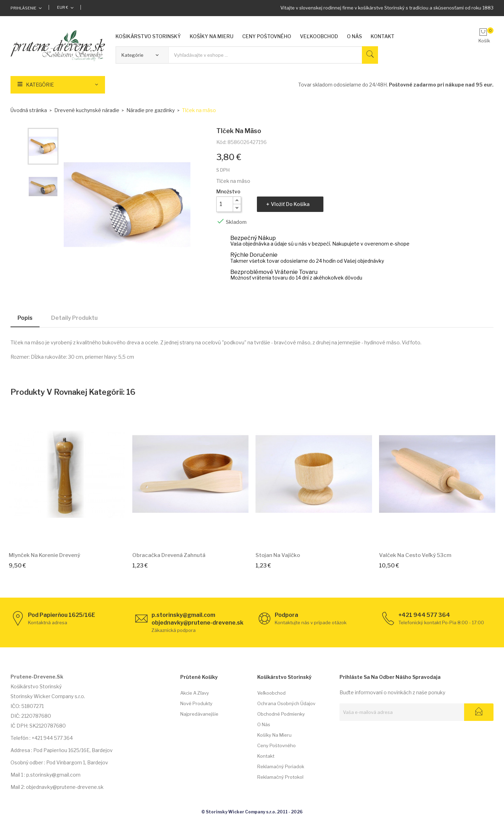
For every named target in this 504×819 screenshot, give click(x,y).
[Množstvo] (225, 204)
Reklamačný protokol (280, 777)
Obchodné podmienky (281, 714)
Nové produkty (196, 703)
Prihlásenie (23, 8)
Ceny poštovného (276, 745)
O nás (264, 724)
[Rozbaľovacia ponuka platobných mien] (65, 7)
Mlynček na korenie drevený (44, 555)
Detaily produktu (74, 318)
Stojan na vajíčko (278, 555)
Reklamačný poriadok (281, 766)
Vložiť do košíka (290, 204)
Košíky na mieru (274, 735)
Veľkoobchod (271, 693)
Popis (25, 318)
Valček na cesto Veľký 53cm (415, 555)
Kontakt (266, 756)
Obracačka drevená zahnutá (169, 555)
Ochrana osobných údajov (286, 703)
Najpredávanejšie (199, 714)
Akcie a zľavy (195, 693)
